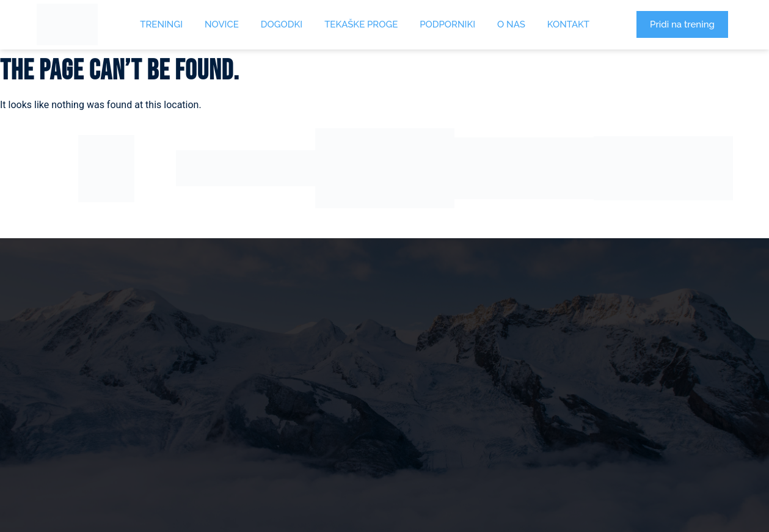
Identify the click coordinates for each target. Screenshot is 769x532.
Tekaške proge (361, 24)
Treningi (161, 24)
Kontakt (568, 24)
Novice (222, 24)
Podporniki (447, 24)
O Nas (511, 24)
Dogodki (282, 24)
